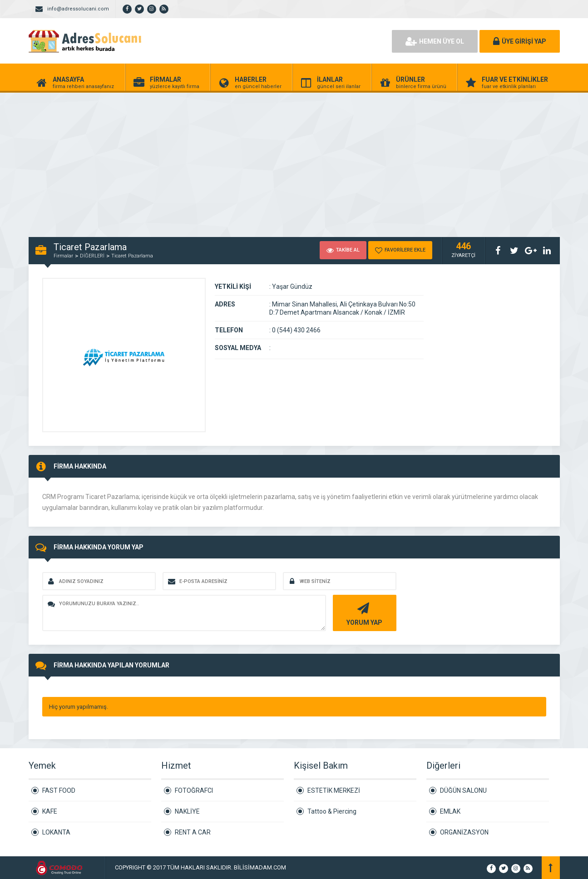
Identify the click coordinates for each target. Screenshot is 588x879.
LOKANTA (56, 832)
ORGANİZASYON (464, 832)
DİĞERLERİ (92, 256)
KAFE (50, 811)
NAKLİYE (187, 811)
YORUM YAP (363, 613)
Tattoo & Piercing (332, 811)
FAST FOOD (59, 790)
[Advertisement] (272, 160)
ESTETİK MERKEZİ (334, 790)
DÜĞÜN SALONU (463, 790)
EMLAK (450, 811)
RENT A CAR (193, 832)
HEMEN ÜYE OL (435, 41)
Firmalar (63, 256)
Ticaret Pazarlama (132, 256)
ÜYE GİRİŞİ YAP (520, 41)
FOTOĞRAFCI (194, 790)
